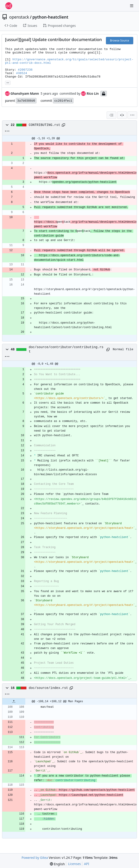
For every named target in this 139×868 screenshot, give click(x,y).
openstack (19, 17)
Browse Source (120, 40)
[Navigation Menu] (132, 6)
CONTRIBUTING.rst (44, 125)
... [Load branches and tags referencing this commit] (8, 82)
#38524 (22, 73)
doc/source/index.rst (48, 688)
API (87, 864)
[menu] (132, 115)
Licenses (74, 864)
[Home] (9, 6)
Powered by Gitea (35, 858)
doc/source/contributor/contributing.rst (66, 349)
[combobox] (111, 115)
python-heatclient (50, 17)
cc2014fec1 (63, 101)
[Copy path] (63, 125)
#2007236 (25, 70)
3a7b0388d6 (26, 101)
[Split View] (122, 115)
